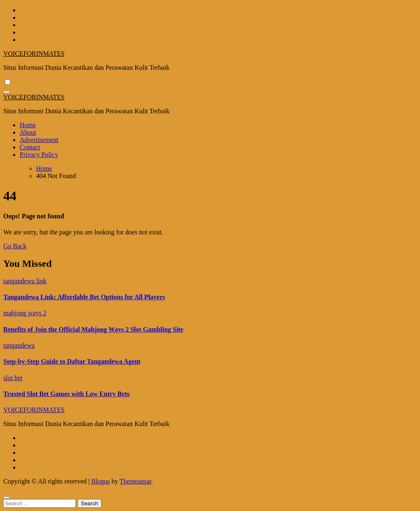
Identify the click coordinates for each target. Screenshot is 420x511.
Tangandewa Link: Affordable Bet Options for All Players (84, 297)
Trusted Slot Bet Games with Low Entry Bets (66, 394)
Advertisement (39, 140)
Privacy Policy (39, 155)
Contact (30, 147)
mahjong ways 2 (25, 313)
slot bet (13, 378)
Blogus (100, 481)
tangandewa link (25, 281)
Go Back (15, 246)
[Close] (7, 497)
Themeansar (136, 481)
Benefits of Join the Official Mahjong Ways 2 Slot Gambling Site (93, 329)
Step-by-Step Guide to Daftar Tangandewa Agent (72, 361)
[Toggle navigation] (7, 92)
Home (28, 125)
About (28, 132)
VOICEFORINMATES (34, 54)
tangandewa (19, 345)
